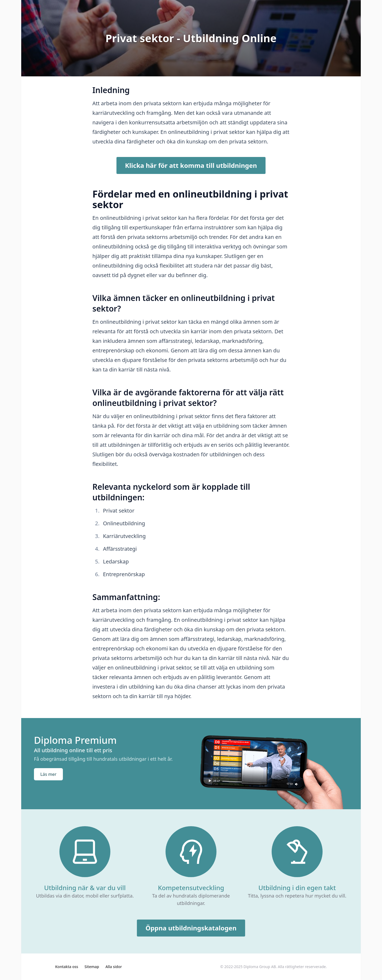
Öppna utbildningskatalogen (191, 928)
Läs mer (48, 774)
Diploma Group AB (260, 967)
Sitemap (92, 967)
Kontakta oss (67, 967)
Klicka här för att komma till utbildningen (191, 165)
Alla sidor (114, 967)
